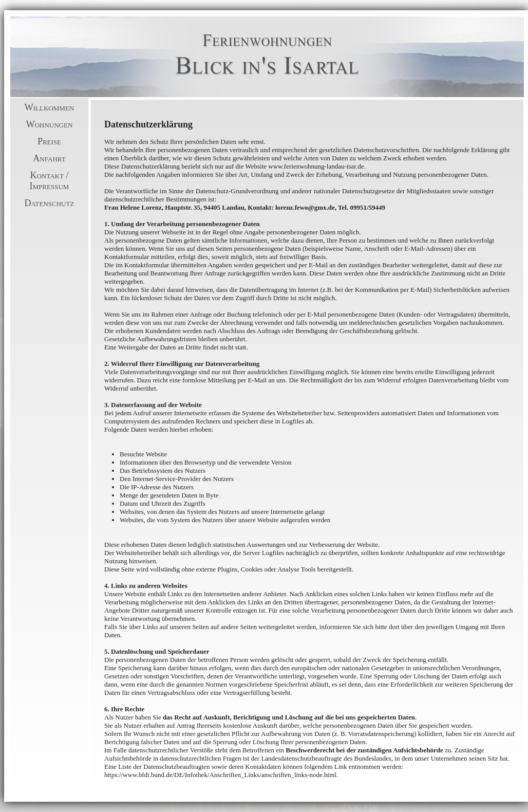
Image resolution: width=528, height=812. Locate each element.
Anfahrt (49, 158)
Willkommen (49, 107)
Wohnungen (50, 124)
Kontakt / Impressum (50, 181)
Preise (49, 141)
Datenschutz (50, 203)
